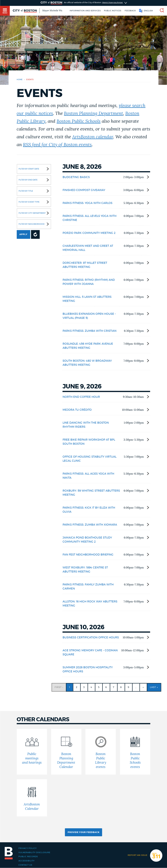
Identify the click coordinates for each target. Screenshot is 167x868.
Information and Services (85, 11)
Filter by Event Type (34, 202)
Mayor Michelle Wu (52, 11)
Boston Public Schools (79, 121)
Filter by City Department (34, 213)
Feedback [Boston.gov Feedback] (130, 11)
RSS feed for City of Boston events (57, 145)
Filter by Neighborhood (34, 224)
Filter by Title (34, 191)
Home (20, 80)
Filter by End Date (34, 180)
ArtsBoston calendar (93, 137)
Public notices (113, 11)
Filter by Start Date (34, 169)
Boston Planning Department (93, 114)
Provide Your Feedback (84, 832)
